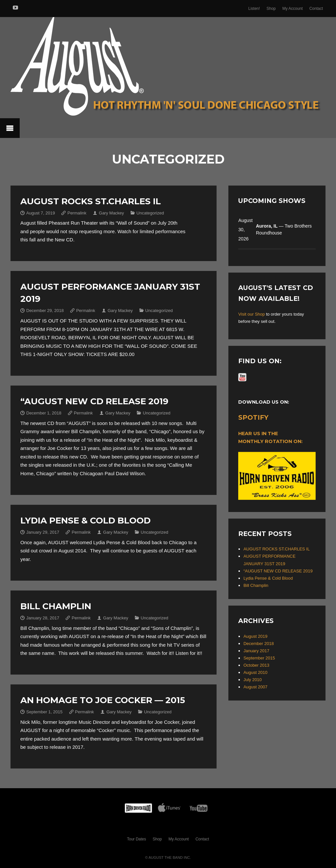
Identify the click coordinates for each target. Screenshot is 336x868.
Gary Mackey (111, 213)
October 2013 (256, 665)
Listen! (254, 9)
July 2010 (253, 680)
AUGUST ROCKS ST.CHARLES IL (91, 201)
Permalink (77, 213)
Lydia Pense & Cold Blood (85, 521)
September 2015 (259, 658)
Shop (271, 9)
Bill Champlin (56, 606)
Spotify (253, 417)
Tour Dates (136, 839)
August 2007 (255, 687)
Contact (316, 9)
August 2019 (255, 636)
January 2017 (256, 651)
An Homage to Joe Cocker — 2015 (103, 700)
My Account (292, 9)
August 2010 (255, 672)
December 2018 (259, 644)
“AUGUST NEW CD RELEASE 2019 (94, 401)
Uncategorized (150, 213)
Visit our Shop (252, 314)
